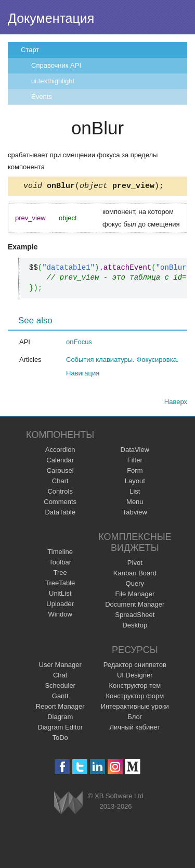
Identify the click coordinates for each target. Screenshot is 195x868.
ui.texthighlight (53, 81)
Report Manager (60, 708)
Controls (60, 493)
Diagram (60, 718)
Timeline (60, 553)
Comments (60, 503)
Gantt (60, 697)
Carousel (60, 472)
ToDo (60, 739)
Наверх (176, 403)
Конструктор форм (135, 697)
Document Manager (135, 606)
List (135, 493)
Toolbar (60, 564)
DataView (135, 451)
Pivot (135, 564)
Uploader (60, 605)
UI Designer (135, 677)
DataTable (60, 514)
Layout (135, 482)
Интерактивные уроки (135, 708)
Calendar (60, 462)
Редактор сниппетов (135, 666)
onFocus (79, 343)
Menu (135, 503)
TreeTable (60, 584)
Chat (60, 677)
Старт (30, 50)
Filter (135, 462)
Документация (51, 18)
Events (42, 97)
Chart (60, 482)
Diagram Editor (60, 729)
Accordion (60, 451)
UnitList (60, 595)
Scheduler (60, 687)
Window (60, 616)
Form (135, 472)
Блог (135, 718)
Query (135, 585)
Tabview (135, 514)
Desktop (135, 627)
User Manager (60, 666)
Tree (60, 574)
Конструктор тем (135, 687)
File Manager (135, 595)
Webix (68, 804)
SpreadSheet (135, 616)
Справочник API (56, 65)
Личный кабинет (135, 729)
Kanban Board (135, 575)
